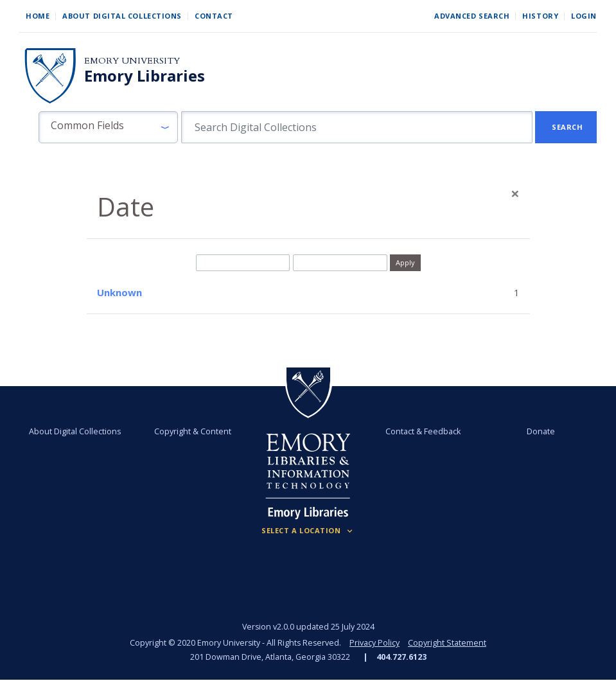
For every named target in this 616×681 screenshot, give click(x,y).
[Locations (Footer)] (308, 531)
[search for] (357, 127)
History (540, 16)
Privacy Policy (374, 643)
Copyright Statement (447, 643)
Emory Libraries (145, 76)
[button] (108, 127)
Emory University (132, 61)
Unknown (119, 292)
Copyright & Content (193, 431)
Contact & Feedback (423, 431)
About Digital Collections (122, 16)
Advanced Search (472, 16)
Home (38, 16)
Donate (541, 431)
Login (584, 16)
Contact (214, 16)
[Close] (515, 193)
